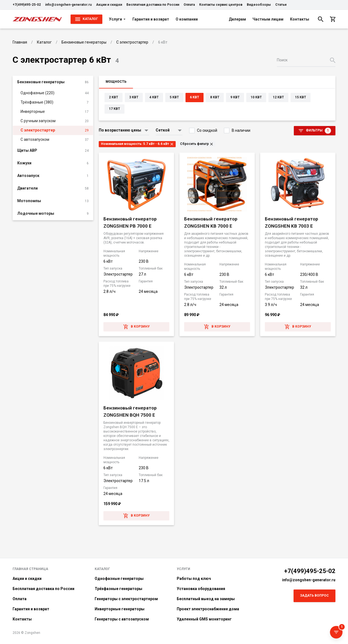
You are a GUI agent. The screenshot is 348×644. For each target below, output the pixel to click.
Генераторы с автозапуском (122, 619)
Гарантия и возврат (151, 19)
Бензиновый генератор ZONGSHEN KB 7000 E (211, 222)
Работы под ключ (194, 579)
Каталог (102, 569)
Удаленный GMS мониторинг (204, 619)
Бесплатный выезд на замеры (206, 599)
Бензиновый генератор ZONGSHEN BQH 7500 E (130, 411)
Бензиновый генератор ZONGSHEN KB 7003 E (292, 222)
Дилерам (237, 19)
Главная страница (30, 569)
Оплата (189, 5)
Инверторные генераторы (120, 609)
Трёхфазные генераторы (118, 589)
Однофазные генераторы (119, 579)
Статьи (281, 5)
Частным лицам (268, 19)
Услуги (117, 19)
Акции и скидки (109, 5)
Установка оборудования (201, 589)
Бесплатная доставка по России (153, 5)
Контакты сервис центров (221, 5)
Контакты (300, 19)
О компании (187, 19)
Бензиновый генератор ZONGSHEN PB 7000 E (130, 222)
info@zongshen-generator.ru (68, 5)
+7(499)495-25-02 (27, 5)
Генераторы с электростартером (126, 599)
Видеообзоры (259, 5)
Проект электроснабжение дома (208, 609)
